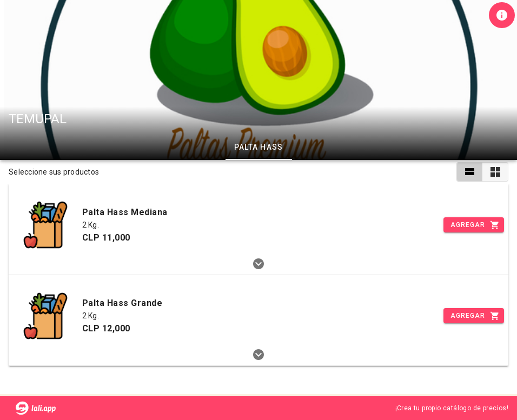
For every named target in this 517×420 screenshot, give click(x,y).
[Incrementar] (474, 225)
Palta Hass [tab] (259, 147)
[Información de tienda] (502, 15)
